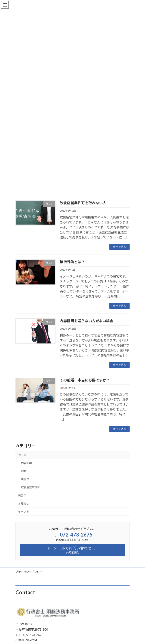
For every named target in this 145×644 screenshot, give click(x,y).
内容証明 (26, 463)
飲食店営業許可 (30, 487)
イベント (23, 512)
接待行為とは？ (72, 262)
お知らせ (23, 504)
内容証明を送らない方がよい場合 (86, 321)
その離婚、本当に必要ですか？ (85, 380)
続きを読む (119, 247)
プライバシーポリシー (29, 572)
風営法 (25, 479)
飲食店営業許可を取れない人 (83, 203)
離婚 (24, 471)
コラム (22, 455)
